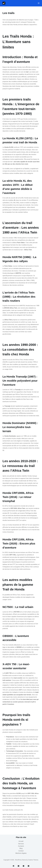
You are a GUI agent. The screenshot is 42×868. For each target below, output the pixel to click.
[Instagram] (23, 866)
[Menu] (39, 3)
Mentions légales (21, 853)
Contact (21, 851)
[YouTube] (28, 866)
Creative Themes (33, 860)
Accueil (21, 841)
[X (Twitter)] (18, 866)
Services (21, 844)
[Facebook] (13, 866)
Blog (21, 848)
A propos (21, 846)
